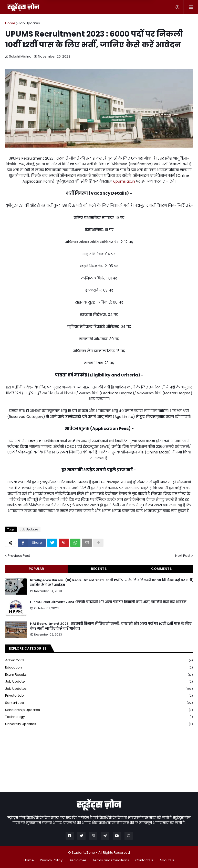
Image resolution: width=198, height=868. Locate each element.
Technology (99, 717)
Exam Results (99, 675)
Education (99, 668)
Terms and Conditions (111, 860)
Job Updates (29, 23)
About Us (167, 860)
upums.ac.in (124, 181)
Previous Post (19, 556)
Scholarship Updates (99, 710)
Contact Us (144, 860)
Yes (126, 13)
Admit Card (99, 660)
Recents (99, 569)
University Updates (99, 724)
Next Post (183, 556)
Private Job (99, 696)
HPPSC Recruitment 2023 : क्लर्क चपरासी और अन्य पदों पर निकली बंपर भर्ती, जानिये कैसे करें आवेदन (108, 602)
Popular (36, 569)
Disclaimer (77, 860)
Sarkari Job (99, 703)
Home (10, 23)
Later (74, 13)
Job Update (99, 682)
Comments (161, 569)
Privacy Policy (51, 860)
